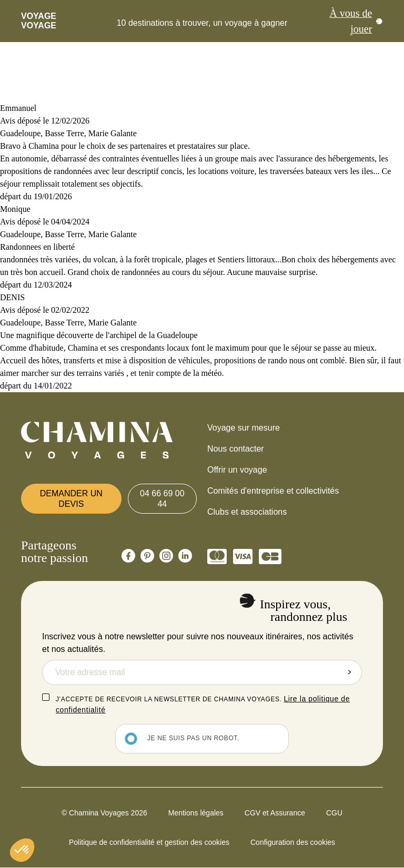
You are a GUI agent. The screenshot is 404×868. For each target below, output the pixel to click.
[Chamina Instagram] (166, 556)
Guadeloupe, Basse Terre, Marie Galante (68, 133)
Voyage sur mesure (244, 428)
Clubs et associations (247, 512)
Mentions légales (196, 813)
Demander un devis (71, 498)
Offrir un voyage (237, 470)
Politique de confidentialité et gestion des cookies (149, 842)
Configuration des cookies (293, 842)
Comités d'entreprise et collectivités (273, 491)
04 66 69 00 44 (162, 498)
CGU (334, 813)
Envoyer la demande (349, 672)
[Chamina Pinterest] (147, 556)
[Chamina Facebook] (128, 556)
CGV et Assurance (275, 813)
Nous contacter (236, 449)
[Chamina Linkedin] (185, 556)
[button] (22, 850)
